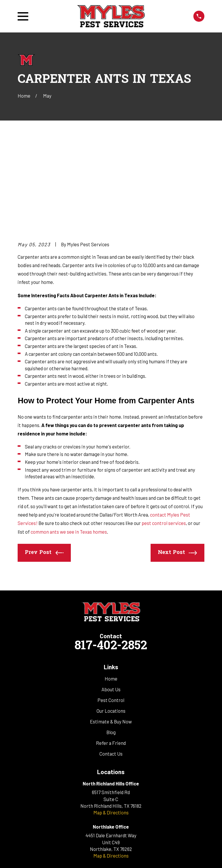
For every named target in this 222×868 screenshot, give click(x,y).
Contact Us (111, 665)
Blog (111, 644)
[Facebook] (104, 797)
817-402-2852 (111, 558)
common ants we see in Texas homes (69, 443)
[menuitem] (25, 856)
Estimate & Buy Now (111, 633)
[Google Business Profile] (118, 797)
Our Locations (111, 623)
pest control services (164, 435)
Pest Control (111, 612)
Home (111, 590)
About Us (111, 601)
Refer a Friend (111, 655)
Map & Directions (111, 724)
